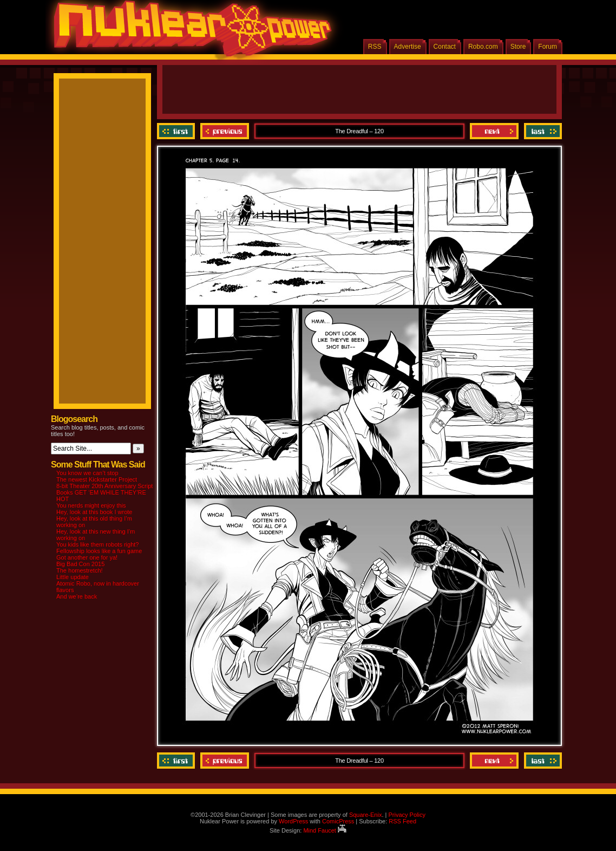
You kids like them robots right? (97, 544)
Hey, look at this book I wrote (94, 512)
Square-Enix (366, 815)
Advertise (408, 47)
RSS (375, 47)
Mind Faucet (325, 830)
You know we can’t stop (87, 473)
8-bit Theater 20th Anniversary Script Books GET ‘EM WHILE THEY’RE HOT (104, 492)
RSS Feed (402, 821)
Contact (445, 47)
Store (518, 47)
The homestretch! (80, 570)
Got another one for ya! (87, 557)
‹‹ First (177, 131)
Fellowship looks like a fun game (99, 551)
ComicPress (338, 821)
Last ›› (542, 131)
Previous (225, 131)
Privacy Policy (407, 815)
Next (494, 131)
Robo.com (483, 47)
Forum (548, 47)
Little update (73, 577)
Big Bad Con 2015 (80, 564)
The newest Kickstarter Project (97, 479)
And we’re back (77, 596)
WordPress (293, 821)
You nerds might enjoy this (91, 505)
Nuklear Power (189, 33)
